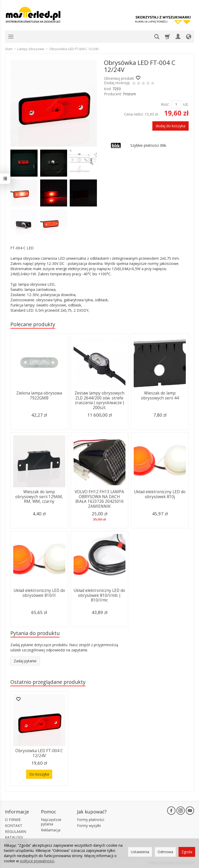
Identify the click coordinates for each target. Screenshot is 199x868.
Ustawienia (140, 852)
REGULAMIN (16, 832)
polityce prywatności (37, 861)
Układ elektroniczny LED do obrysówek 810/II (39, 593)
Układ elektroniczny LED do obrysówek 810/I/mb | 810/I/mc (99, 595)
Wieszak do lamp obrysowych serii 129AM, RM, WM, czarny (39, 497)
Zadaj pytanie (25, 661)
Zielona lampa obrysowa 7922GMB (39, 395)
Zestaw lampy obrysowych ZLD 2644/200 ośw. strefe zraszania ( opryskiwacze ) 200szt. (99, 400)
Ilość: (165, 104)
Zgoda (187, 852)
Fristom (130, 94)
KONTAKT (14, 826)
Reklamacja (51, 830)
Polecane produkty (33, 324)
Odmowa (165, 852)
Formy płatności (91, 820)
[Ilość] (176, 104)
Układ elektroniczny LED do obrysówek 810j (160, 494)
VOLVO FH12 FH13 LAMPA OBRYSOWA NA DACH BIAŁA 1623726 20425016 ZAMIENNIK (99, 499)
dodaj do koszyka (170, 126)
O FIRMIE (13, 820)
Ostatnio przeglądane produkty (48, 682)
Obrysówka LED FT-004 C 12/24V (39, 753)
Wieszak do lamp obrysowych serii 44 (160, 395)
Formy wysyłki (89, 826)
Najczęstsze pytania (51, 822)
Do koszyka (39, 774)
